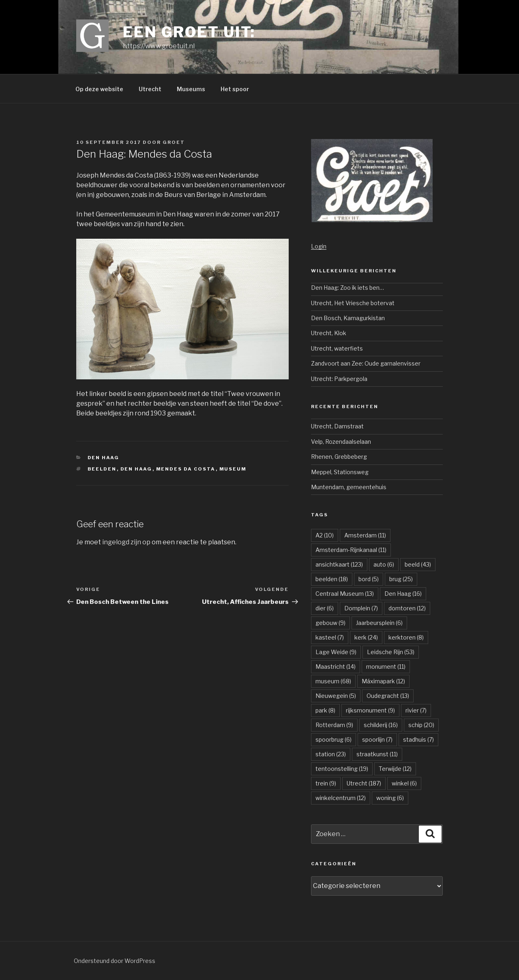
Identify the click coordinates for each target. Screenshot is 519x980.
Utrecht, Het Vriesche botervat (353, 303)
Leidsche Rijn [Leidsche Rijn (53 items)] (391, 652)
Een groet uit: (189, 32)
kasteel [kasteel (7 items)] (330, 637)
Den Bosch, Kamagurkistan (348, 318)
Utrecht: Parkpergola (339, 379)
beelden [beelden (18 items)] (332, 579)
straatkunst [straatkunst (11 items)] (377, 754)
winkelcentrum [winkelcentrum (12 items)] (341, 798)
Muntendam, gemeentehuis (349, 487)
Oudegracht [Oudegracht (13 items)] (388, 696)
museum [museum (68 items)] (333, 681)
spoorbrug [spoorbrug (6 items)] (333, 739)
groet (174, 142)
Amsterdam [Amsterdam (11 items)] (365, 535)
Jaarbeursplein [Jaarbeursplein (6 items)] (379, 623)
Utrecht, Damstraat (337, 426)
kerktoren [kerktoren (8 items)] (406, 637)
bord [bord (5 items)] (369, 579)
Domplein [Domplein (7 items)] (361, 608)
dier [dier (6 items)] (325, 608)
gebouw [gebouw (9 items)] (330, 623)
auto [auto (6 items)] (384, 564)
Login (319, 246)
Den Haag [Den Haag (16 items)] (403, 594)
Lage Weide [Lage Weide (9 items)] (336, 652)
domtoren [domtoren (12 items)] (407, 608)
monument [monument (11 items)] (386, 667)
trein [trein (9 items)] (326, 783)
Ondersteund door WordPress (115, 961)
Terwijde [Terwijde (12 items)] (395, 769)
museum (233, 469)
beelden (102, 469)
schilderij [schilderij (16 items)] (381, 725)
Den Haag (104, 458)
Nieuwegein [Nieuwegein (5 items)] (336, 696)
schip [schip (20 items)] (421, 725)
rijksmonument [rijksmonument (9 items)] (370, 710)
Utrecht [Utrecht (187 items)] (364, 783)
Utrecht (150, 89)
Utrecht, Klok (329, 333)
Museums (191, 89)
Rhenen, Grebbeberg (339, 457)
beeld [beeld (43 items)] (418, 564)
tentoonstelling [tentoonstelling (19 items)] (342, 769)
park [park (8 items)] (325, 710)
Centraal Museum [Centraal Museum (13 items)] (345, 594)
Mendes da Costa (186, 469)
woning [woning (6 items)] (390, 798)
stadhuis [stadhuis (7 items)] (418, 739)
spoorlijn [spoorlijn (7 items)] (377, 739)
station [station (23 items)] (331, 754)
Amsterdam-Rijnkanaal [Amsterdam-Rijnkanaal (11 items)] (351, 550)
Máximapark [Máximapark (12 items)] (383, 681)
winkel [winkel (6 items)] (404, 783)
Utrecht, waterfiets (337, 348)
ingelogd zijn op (126, 542)
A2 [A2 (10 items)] (325, 535)
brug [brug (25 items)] (401, 579)
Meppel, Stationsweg (340, 472)
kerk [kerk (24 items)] (366, 637)
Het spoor (235, 89)
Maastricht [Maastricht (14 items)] (336, 667)
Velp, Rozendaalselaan (341, 442)
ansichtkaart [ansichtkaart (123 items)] (339, 564)
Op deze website (99, 89)
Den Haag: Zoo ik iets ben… (347, 288)
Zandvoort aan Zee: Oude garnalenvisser (366, 363)
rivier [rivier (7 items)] (416, 710)
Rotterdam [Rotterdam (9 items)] (334, 725)
